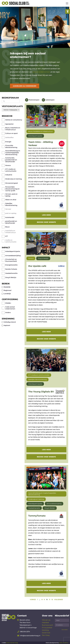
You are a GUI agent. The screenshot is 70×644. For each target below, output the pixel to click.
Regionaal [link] (8, 290)
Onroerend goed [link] (11, 183)
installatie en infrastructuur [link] (11, 232)
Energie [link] (8, 142)
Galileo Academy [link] (64, 643)
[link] (68, 11)
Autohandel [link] (10, 217)
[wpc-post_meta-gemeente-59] (11, 110)
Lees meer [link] (46, 215)
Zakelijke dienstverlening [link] (11, 204)
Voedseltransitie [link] (11, 273)
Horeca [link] (8, 165)
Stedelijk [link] (7, 287)
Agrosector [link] (9, 124)
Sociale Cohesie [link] (11, 269)
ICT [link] (7, 236)
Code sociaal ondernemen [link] (10, 308)
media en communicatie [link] (11, 241)
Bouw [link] (7, 227)
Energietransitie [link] (11, 265)
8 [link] (42, 600)
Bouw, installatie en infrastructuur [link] (13, 129)
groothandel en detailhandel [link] (11, 222)
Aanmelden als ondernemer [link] (25, 86)
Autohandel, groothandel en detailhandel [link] (11, 160)
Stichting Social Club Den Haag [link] (46, 633)
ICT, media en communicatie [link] (11, 170)
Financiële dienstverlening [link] (11, 146)
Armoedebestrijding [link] (13, 256)
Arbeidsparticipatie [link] (13, 251)
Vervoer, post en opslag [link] (11, 195)
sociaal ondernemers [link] (41, 72)
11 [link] (50, 600)
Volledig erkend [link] (10, 322)
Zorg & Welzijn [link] (11, 277)
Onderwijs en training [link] (13, 179)
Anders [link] (8, 313)
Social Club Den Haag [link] (12, 643)
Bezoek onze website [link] (46, 222)
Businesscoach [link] (48, 625)
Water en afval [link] (11, 200)
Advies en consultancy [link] (14, 120)
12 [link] (52, 600)
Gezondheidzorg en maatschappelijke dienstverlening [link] (13, 153)
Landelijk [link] (7, 294)
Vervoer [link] (8, 209)
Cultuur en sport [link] (11, 133)
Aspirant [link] (7, 325)
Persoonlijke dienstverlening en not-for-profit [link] (12, 189)
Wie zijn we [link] (46, 620)
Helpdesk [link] (46, 623)
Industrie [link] (9, 175)
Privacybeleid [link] (47, 628)
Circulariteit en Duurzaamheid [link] (11, 260)
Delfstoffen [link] (9, 138)
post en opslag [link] (11, 213)
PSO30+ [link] (8, 303)
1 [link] (37, 600)
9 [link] (44, 600)
